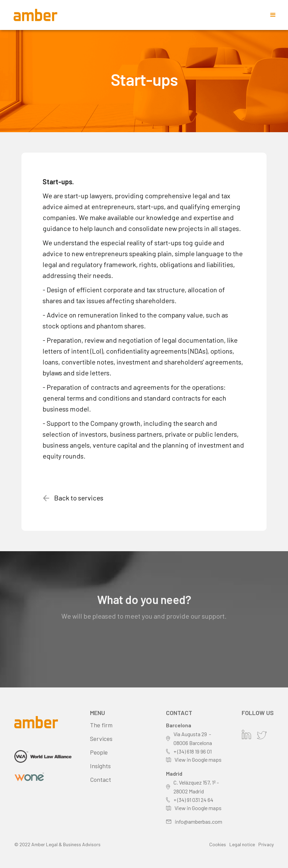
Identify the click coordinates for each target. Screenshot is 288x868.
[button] (273, 15)
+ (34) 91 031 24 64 (193, 800)
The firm (101, 725)
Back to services (79, 498)
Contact (101, 779)
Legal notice (242, 844)
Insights (100, 766)
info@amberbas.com (199, 821)
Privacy (266, 844)
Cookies (218, 844)
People (99, 752)
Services (101, 739)
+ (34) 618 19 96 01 (193, 751)
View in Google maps (198, 759)
